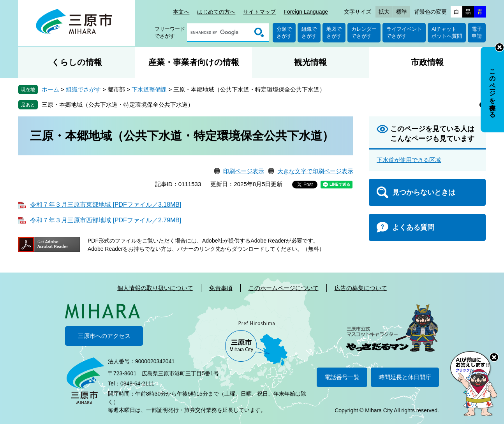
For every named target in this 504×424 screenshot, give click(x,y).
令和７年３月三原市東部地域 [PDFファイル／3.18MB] (106, 205)
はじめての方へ (216, 12)
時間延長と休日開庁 (405, 377)
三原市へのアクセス (104, 336)
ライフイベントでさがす (404, 33)
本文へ (181, 12)
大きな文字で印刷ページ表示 (315, 171)
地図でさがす (334, 33)
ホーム (50, 89)
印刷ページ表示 (244, 171)
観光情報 (310, 62)
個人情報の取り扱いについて (155, 288)
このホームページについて (284, 288)
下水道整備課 (149, 89)
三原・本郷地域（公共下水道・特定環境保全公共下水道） (118, 105)
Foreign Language (306, 12)
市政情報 (427, 62)
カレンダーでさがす (364, 33)
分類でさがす (284, 33)
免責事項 (221, 288)
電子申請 (477, 33)
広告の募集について (361, 288)
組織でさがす (309, 33)
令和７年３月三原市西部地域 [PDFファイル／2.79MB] (106, 220)
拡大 (384, 12)
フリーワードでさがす (170, 33)
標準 (402, 12)
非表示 (500, 47)
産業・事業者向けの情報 (194, 62)
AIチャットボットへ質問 (447, 33)
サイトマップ (259, 12)
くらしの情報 (77, 62)
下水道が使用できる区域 (409, 160)
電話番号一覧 (342, 377)
